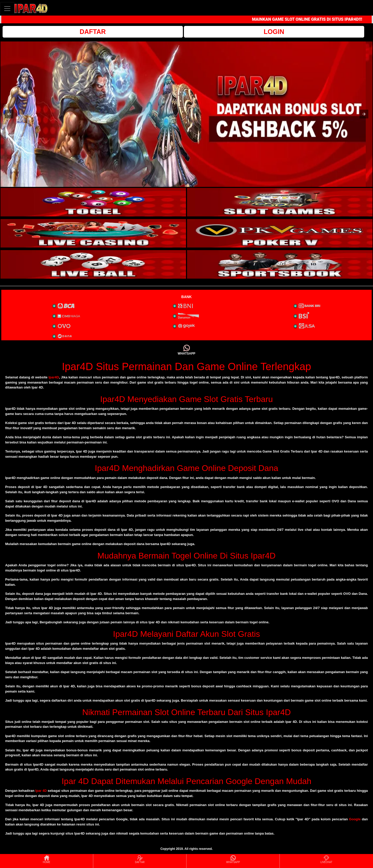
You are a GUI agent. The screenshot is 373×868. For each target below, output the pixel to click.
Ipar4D (54, 377)
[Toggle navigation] (7, 8)
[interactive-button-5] (93, 264)
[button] (9, 114)
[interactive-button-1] (93, 202)
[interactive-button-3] (93, 233)
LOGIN (274, 32)
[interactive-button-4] (280, 233)
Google (355, 819)
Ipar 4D (41, 791)
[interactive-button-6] (280, 264)
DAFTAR (93, 32)
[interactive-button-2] (280, 202)
